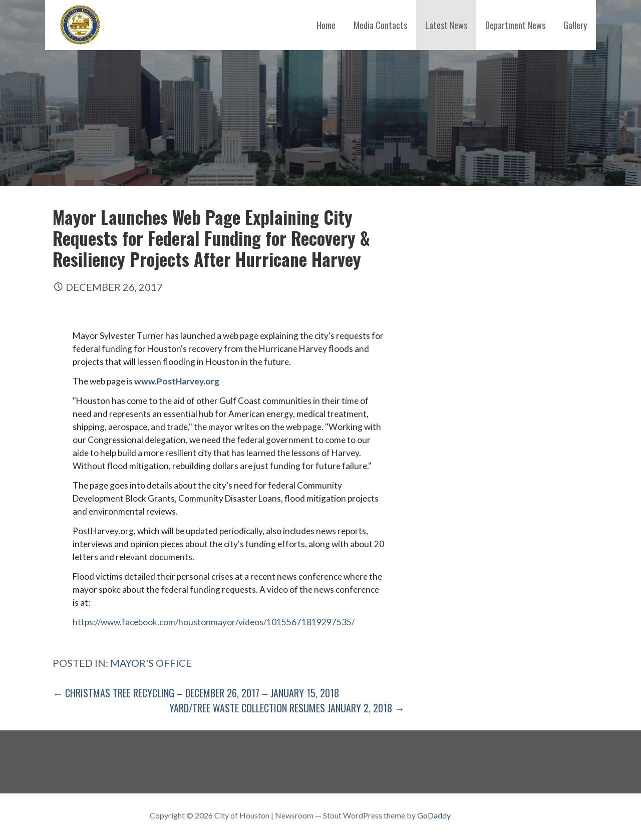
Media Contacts (380, 25)
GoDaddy (434, 815)
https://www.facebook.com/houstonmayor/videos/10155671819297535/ (214, 622)
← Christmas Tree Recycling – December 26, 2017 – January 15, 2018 (196, 693)
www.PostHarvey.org (177, 381)
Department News (515, 25)
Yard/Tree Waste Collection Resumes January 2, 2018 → (287, 708)
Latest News (446, 25)
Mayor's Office (151, 663)
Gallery (575, 25)
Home (326, 25)
